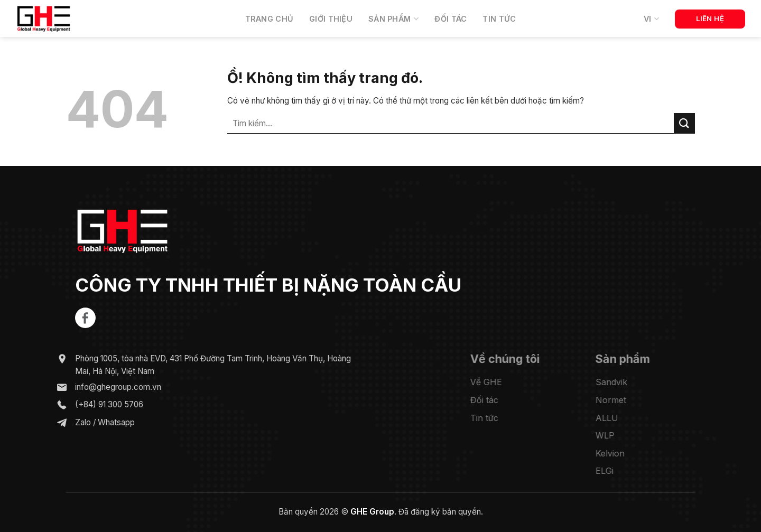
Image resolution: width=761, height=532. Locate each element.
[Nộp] (684, 123)
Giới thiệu (331, 19)
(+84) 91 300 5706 (99, 404)
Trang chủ (270, 19)
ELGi (618, 471)
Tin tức (499, 19)
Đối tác (451, 19)
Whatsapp (106, 422)
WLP (619, 435)
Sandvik (625, 382)
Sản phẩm (393, 19)
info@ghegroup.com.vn (108, 386)
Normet (625, 400)
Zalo (72, 422)
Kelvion (624, 453)
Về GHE (500, 382)
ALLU (621, 417)
